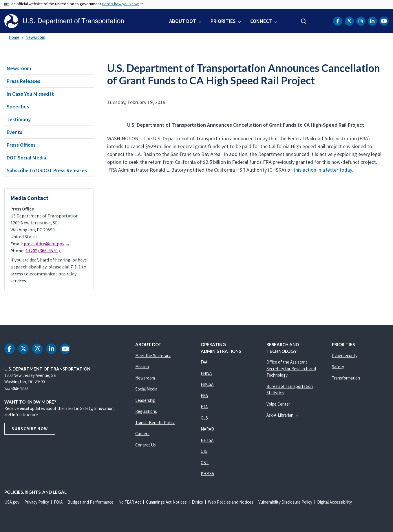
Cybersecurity (345, 356)
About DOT (183, 21)
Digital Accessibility (334, 502)
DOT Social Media (26, 158)
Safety (338, 367)
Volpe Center (278, 404)
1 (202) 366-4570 (43, 250)
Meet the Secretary (153, 356)
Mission (142, 367)
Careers (142, 434)
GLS (204, 418)
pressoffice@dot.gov (47, 244)
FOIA (58, 502)
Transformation (346, 378)
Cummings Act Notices (166, 502)
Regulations (146, 411)
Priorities (223, 21)
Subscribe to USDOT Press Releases (47, 170)
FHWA (206, 373)
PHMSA (207, 474)
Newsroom (35, 37)
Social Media (146, 389)
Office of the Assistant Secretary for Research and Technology (291, 368)
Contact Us (146, 445)
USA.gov (12, 502)
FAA (204, 362)
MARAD (207, 429)
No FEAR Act (130, 502)
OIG (204, 451)
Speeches (18, 107)
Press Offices (21, 145)
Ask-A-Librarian (283, 415)
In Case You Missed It (30, 94)
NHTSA (207, 440)
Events (14, 132)
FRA (204, 396)
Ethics (197, 502)
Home (14, 37)
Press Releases (23, 81)
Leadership (145, 400)
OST (205, 463)
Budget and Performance (91, 502)
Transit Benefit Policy (155, 423)
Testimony (19, 119)
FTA (204, 407)
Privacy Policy (37, 502)
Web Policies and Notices (231, 502)
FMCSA (207, 384)
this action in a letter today (323, 170)
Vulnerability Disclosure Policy (285, 502)
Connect (261, 21)
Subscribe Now (30, 429)
